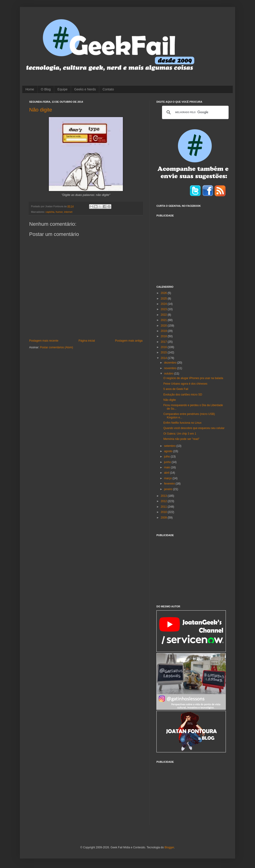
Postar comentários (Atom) (57, 347)
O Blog (46, 89)
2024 (164, 304)
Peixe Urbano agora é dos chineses (185, 384)
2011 (164, 507)
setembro (170, 446)
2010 (164, 512)
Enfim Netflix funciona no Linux (182, 423)
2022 (164, 315)
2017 (164, 342)
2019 (164, 331)
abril (167, 473)
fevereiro (170, 484)
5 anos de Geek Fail (176, 389)
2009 (164, 518)
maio (167, 467)
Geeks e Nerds (85, 89)
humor (59, 212)
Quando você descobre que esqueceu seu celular (194, 428)
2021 (164, 320)
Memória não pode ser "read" (181, 439)
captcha (50, 212)
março (168, 478)
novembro (171, 368)
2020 (164, 326)
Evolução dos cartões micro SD (183, 395)
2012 (164, 501)
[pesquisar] (195, 112)
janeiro (169, 489)
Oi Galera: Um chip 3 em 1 (180, 434)
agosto (169, 451)
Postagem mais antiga (129, 341)
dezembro (171, 363)
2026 (164, 293)
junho (168, 462)
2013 (164, 496)
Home (30, 89)
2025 (164, 299)
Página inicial (87, 341)
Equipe (62, 89)
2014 (164, 358)
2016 (164, 347)
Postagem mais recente (44, 341)
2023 (164, 309)
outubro (169, 374)
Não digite (41, 110)
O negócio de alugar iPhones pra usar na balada (193, 378)
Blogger (169, 847)
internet (68, 212)
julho (167, 457)
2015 (164, 352)
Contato (108, 89)
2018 (164, 336)
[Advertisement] (191, 248)
